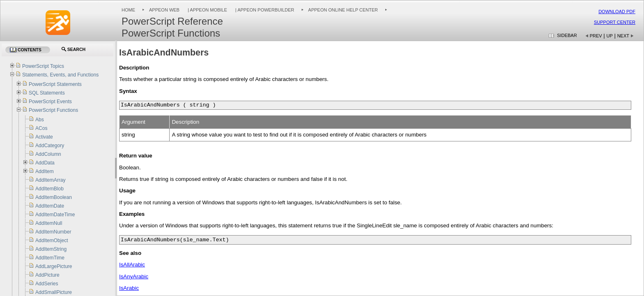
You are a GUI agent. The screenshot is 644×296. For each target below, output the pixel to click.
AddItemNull (49, 223)
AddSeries (47, 284)
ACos (41, 128)
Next (623, 36)
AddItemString (51, 249)
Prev (596, 36)
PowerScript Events (50, 102)
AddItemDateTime (55, 215)
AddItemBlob (49, 189)
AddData (45, 163)
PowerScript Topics (43, 66)
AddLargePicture (54, 266)
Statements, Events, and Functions (60, 75)
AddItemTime (50, 258)
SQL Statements (47, 93)
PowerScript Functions (53, 110)
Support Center (615, 22)
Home (128, 10)
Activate (44, 137)
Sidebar (567, 35)
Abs (40, 120)
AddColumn (48, 154)
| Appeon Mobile (207, 10)
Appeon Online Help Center (343, 10)
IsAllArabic (132, 265)
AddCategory (50, 146)
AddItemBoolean (54, 197)
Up (610, 36)
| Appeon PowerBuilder (264, 10)
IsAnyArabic (134, 276)
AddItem (45, 171)
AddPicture (47, 275)
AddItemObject (52, 240)
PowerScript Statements (55, 84)
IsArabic (129, 288)
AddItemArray (50, 180)
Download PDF (617, 12)
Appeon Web (164, 10)
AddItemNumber (53, 232)
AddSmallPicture (54, 292)
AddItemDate (50, 206)
